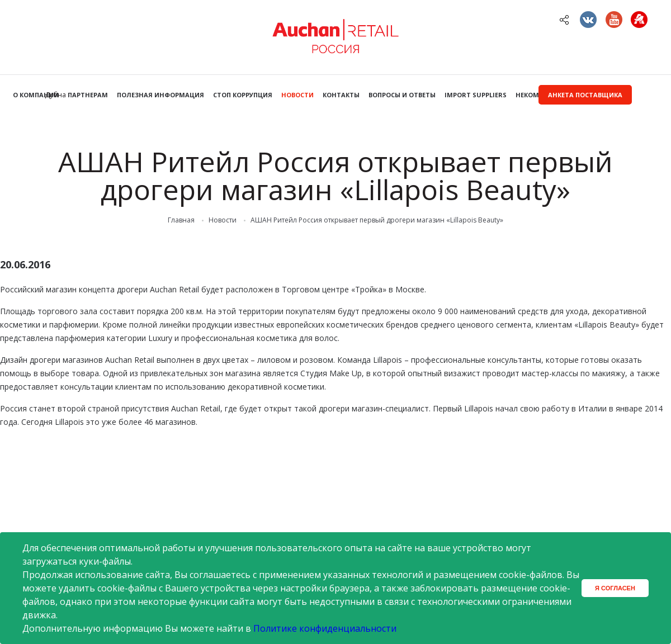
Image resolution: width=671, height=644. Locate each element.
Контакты (341, 95)
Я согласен (615, 588)
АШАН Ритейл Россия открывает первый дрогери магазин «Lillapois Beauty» (377, 220)
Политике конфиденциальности (325, 628)
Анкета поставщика (585, 95)
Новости (297, 95)
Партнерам (88, 95)
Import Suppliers (476, 95)
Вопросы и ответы (402, 95)
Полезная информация (160, 95)
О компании (36, 95)
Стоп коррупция (243, 95)
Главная (181, 220)
